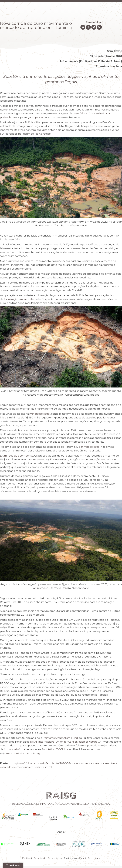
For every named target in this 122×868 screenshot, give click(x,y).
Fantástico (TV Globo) (55, 749)
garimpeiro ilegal (90, 447)
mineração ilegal (40, 414)
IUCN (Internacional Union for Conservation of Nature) (64, 742)
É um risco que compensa (17, 456)
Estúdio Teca (86, 858)
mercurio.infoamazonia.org (23, 753)
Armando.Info (12, 749)
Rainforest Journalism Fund (60, 738)
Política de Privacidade (34, 858)
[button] (83, 27)
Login (97, 858)
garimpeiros (36, 117)
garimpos (52, 662)
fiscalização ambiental (18, 299)
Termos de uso (55, 858)
